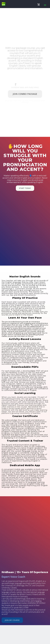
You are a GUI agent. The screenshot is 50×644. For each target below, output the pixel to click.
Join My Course (12, 620)
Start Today (25, 188)
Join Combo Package (25, 94)
